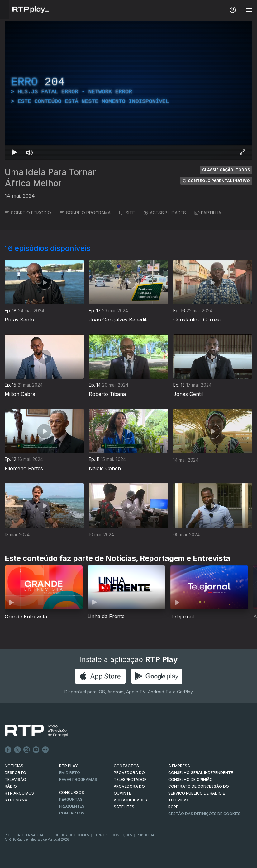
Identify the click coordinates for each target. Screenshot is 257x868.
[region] (128, 90)
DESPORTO (15, 773)
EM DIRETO (70, 773)
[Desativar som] (30, 152)
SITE (127, 213)
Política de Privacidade (26, 835)
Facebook (8, 750)
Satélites (124, 807)
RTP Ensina (16, 800)
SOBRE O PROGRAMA (85, 213)
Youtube (36, 750)
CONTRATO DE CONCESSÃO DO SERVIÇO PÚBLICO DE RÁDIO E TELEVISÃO (199, 793)
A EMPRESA (179, 766)
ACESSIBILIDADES (165, 213)
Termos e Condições (113, 835)
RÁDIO (11, 786)
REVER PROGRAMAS (78, 779)
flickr (45, 750)
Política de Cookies (71, 835)
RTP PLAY (69, 766)
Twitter (17, 750)
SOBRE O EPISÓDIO (28, 213)
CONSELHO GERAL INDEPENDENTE (201, 773)
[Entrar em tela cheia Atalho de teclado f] (242, 152)
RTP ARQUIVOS (19, 793)
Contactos (72, 813)
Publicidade (148, 835)
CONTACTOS (126, 766)
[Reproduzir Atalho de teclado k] (15, 152)
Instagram (27, 750)
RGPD (174, 807)
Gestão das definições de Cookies (204, 814)
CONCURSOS (72, 793)
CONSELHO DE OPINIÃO (190, 779)
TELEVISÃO (15, 779)
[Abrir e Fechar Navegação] (249, 10)
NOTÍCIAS (14, 766)
